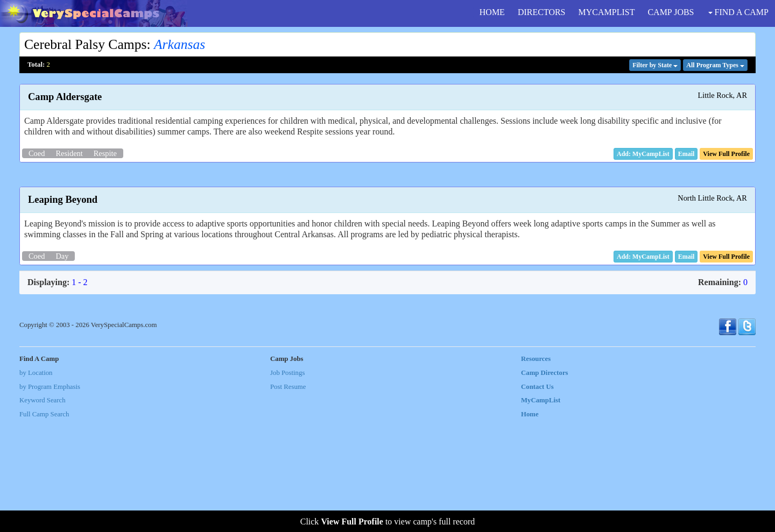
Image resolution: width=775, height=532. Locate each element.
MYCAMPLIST (607, 12)
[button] (686, 154)
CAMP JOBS (671, 12)
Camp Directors (545, 483)
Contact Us (537, 497)
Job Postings (287, 483)
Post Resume (288, 497)
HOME (492, 12)
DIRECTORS (542, 12)
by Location (36, 483)
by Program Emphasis (50, 497)
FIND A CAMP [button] (738, 12)
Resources (536, 470)
